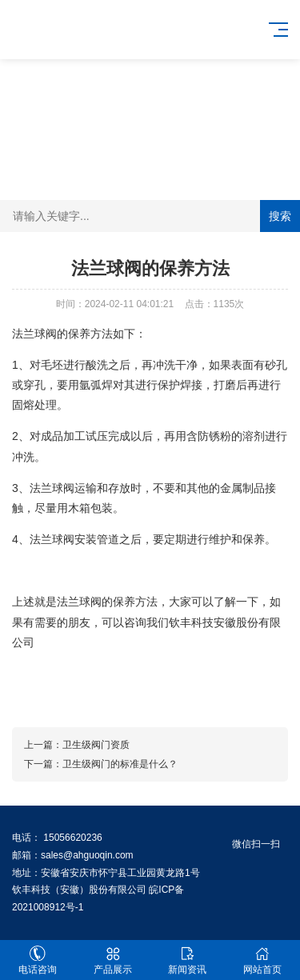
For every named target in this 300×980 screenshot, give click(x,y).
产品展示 (113, 960)
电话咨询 (38, 960)
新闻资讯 (188, 960)
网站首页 (262, 960)
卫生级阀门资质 (96, 745)
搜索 (280, 216)
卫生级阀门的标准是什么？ (120, 764)
